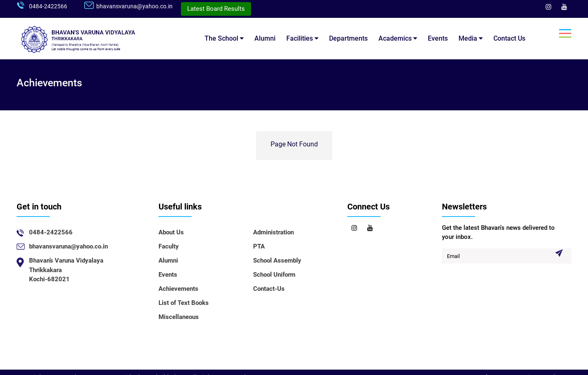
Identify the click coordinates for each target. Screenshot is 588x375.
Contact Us (509, 38)
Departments (348, 38)
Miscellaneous (179, 317)
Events (438, 38)
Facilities (302, 38)
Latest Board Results (216, 9)
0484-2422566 (48, 6)
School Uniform (274, 275)
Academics (398, 38)
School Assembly (277, 261)
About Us (171, 232)
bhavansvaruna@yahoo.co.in (134, 6)
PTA (259, 246)
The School (224, 38)
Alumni (265, 38)
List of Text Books (184, 303)
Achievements (178, 289)
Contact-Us (269, 289)
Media (471, 38)
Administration (273, 232)
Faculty (169, 246)
